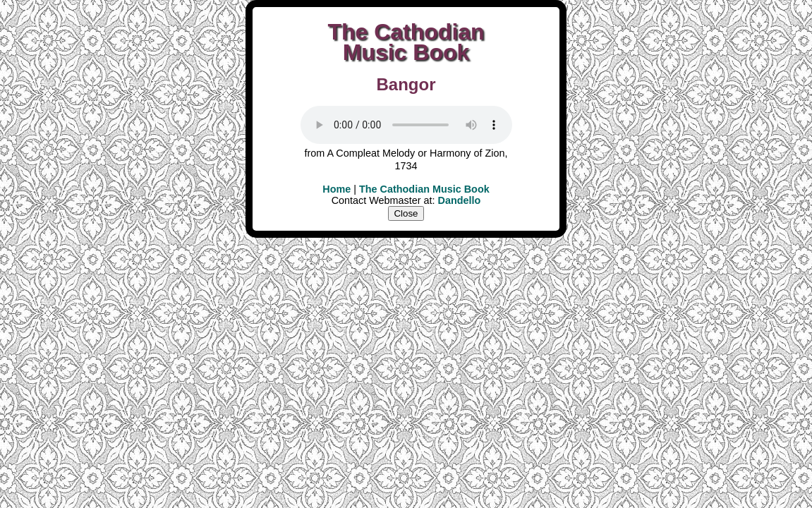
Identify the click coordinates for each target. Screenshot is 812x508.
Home (337, 189)
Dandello (460, 200)
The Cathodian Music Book (424, 189)
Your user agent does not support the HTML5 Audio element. (406, 125)
